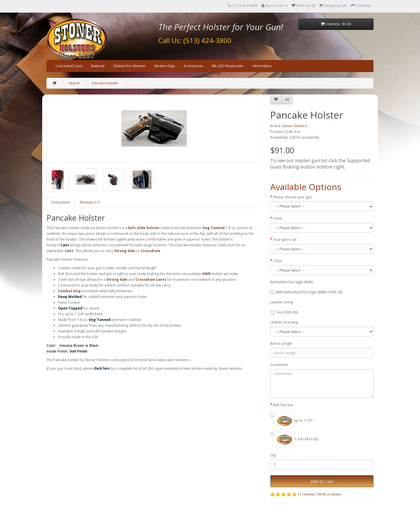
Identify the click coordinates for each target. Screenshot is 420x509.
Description (61, 202)
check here (102, 368)
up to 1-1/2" (292, 421)
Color (278, 261)
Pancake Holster (105, 83)
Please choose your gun (292, 197)
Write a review (329, 494)
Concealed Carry (69, 66)
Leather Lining (282, 302)
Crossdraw (150, 251)
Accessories (193, 66)
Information (262, 66)
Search (74, 83)
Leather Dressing (284, 322)
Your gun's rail (285, 240)
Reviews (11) (90, 202)
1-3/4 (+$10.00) (294, 440)
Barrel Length (281, 343)
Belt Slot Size (283, 405)
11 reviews (306, 494)
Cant (69, 251)
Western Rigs (165, 66)
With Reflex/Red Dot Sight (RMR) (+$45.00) (306, 292)
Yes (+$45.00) (284, 312)
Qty (273, 455)
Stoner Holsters (295, 126)
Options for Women (129, 66)
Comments (279, 365)
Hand (278, 218)
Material (98, 66)
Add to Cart (322, 481)
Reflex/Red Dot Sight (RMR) (291, 282)
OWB (206, 274)
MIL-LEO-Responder (228, 66)
